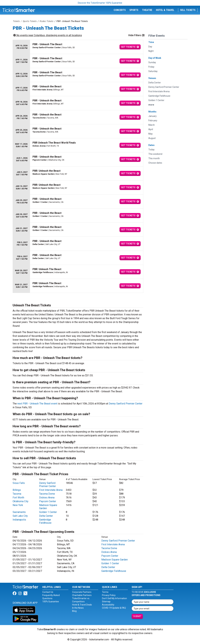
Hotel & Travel (165, 10)
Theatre (147, 10)
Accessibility (108, 605)
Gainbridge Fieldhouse (45, 521)
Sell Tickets (188, 10)
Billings (17, 490)
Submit (137, 616)
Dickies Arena (47, 498)
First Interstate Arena (51, 490)
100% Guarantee (51, 602)
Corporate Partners (82, 592)
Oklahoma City (21, 501)
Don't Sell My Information (114, 598)
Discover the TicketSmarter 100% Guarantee (100, 3)
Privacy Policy (109, 595)
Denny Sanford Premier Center (126, 404)
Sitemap (106, 602)
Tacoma (17, 494)
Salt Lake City (20, 516)
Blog (74, 611)
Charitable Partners (82, 595)
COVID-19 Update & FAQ (114, 608)
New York (18, 505)
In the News (78, 608)
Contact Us (48, 592)
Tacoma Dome (47, 494)
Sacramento (19, 512)
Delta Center (46, 516)
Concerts (120, 10)
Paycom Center (48, 501)
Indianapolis (19, 520)
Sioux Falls (19, 483)
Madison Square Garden (115, 560)
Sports (134, 10)
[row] (78, 47)
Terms (105, 592)
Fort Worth (18, 498)
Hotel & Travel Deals (82, 605)
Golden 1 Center (48, 512)
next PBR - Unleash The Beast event (37, 404)
